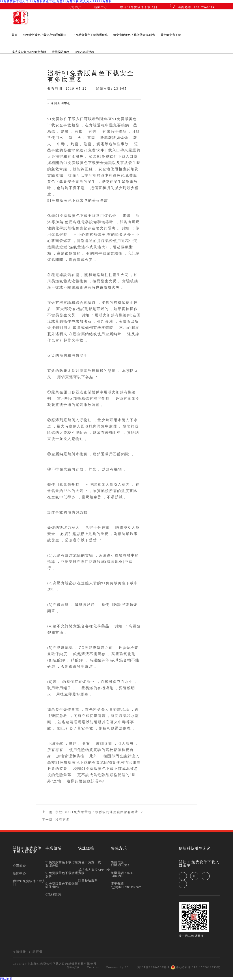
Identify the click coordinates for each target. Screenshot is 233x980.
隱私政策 (73, 967)
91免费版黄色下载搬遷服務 (90, 35)
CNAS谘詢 (53, 895)
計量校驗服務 (60, 52)
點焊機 (38, 952)
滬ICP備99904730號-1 (153, 967)
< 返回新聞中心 (59, 103)
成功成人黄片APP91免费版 (29, 52)
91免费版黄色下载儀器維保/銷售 (134, 35)
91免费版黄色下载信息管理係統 (45, 35)
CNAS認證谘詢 (85, 52)
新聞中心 (101, 7)
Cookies (93, 967)
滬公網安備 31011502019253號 (195, 967)
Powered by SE (118, 967)
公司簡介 (75, 7)
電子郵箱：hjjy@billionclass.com (126, 885)
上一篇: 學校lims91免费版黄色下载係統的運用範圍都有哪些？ (93, 812)
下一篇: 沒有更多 (56, 820)
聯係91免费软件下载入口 (139, 7)
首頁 (15, 35)
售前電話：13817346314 (120, 864)
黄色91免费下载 (171, 35)
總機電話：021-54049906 (122, 875)
